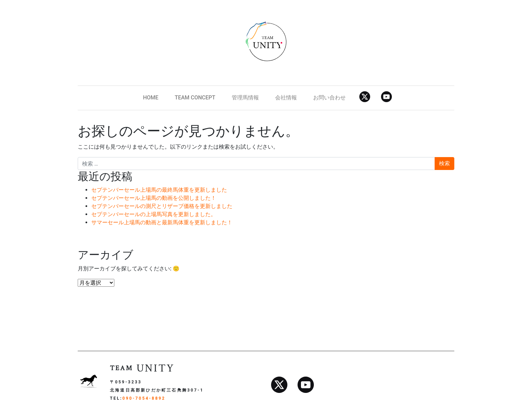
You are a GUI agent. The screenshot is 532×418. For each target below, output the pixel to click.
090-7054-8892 (144, 398)
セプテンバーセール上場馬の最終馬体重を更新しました (159, 190)
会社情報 (286, 98)
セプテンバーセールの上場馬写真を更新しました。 (154, 214)
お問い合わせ (329, 98)
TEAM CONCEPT (195, 98)
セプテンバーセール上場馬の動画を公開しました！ (154, 198)
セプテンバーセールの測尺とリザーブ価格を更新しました (162, 206)
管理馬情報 (245, 98)
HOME (150, 98)
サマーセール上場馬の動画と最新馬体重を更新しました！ (162, 222)
